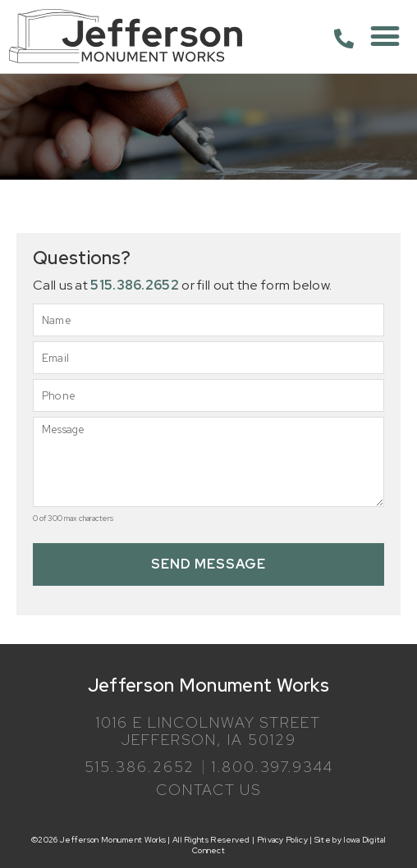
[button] (385, 37)
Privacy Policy (282, 840)
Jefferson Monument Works (208, 685)
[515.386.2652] (344, 39)
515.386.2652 (135, 286)
